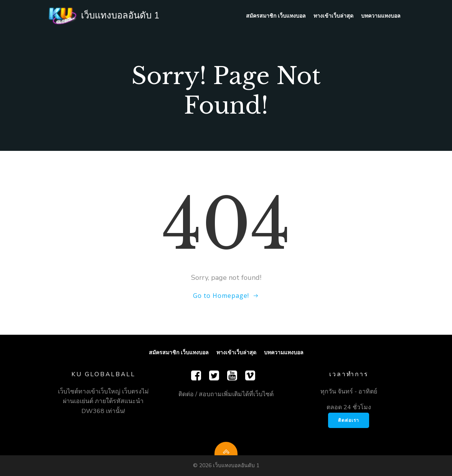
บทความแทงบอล (381, 16)
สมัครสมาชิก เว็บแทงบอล (276, 16)
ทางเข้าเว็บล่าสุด (333, 16)
